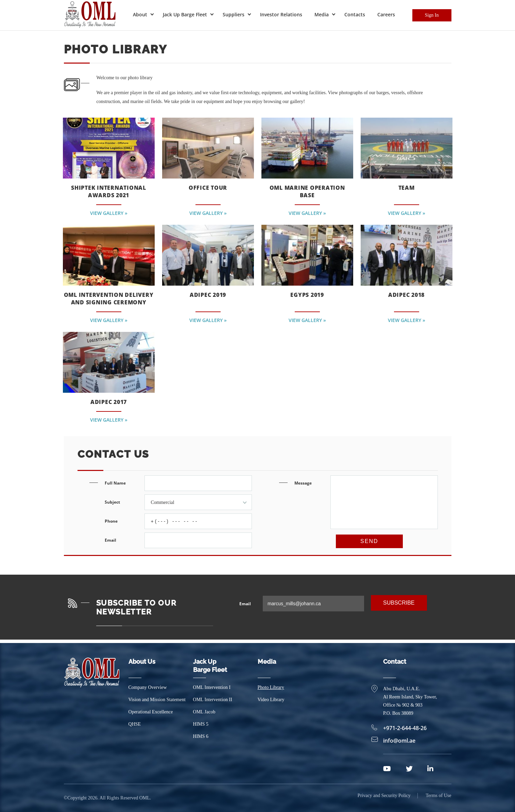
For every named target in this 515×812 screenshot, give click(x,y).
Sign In (432, 15)
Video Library (271, 700)
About (140, 14)
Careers (386, 14)
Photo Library (271, 687)
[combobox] (198, 502)
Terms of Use (438, 798)
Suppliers (234, 14)
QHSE (135, 724)
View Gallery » (109, 212)
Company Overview (148, 687)
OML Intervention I (212, 687)
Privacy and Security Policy (384, 798)
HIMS (201, 724)
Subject (178, 502)
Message (366, 509)
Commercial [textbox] (163, 502)
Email (178, 540)
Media (322, 14)
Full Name (178, 483)
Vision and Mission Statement (157, 700)
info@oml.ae (396, 741)
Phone (178, 521)
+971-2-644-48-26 (402, 728)
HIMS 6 (201, 736)
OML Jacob (204, 712)
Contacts (355, 14)
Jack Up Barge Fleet (185, 14)
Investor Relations (281, 14)
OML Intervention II (213, 700)
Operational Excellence (151, 712)
